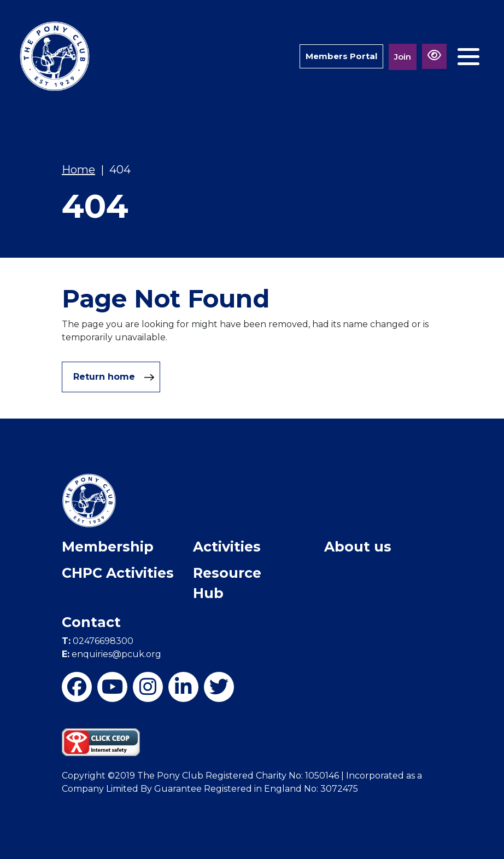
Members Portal (341, 56)
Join (403, 57)
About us (358, 547)
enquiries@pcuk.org (112, 654)
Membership (108, 547)
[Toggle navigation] (468, 57)
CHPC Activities (118, 573)
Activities (227, 547)
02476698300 (98, 641)
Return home (114, 377)
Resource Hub (227, 583)
